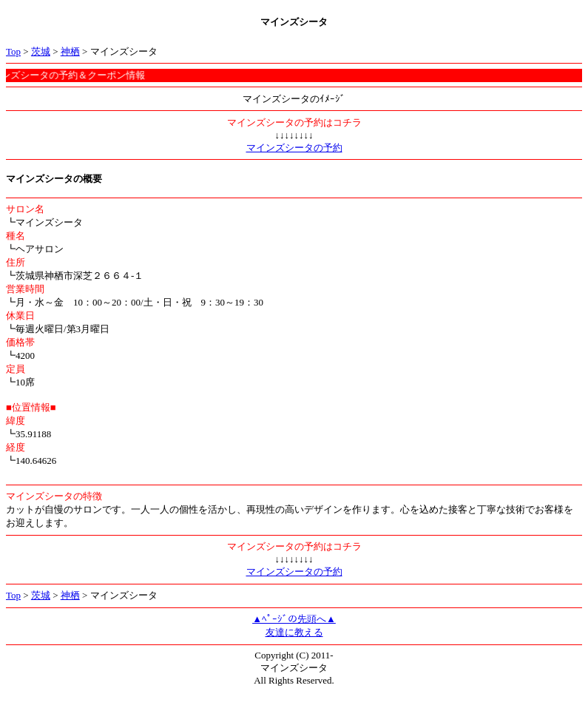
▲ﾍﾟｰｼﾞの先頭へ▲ (294, 619)
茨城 (41, 51)
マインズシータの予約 (294, 148)
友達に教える (294, 632)
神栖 (70, 51)
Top (13, 51)
